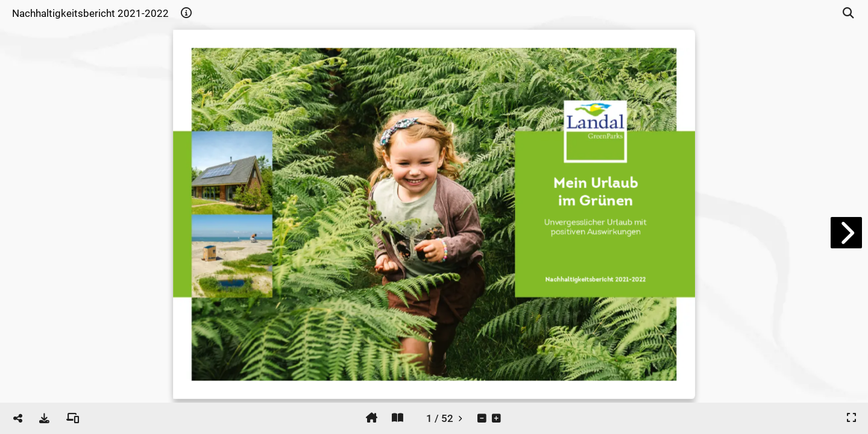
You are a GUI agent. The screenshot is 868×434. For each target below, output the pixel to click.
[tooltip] (186, 13)
